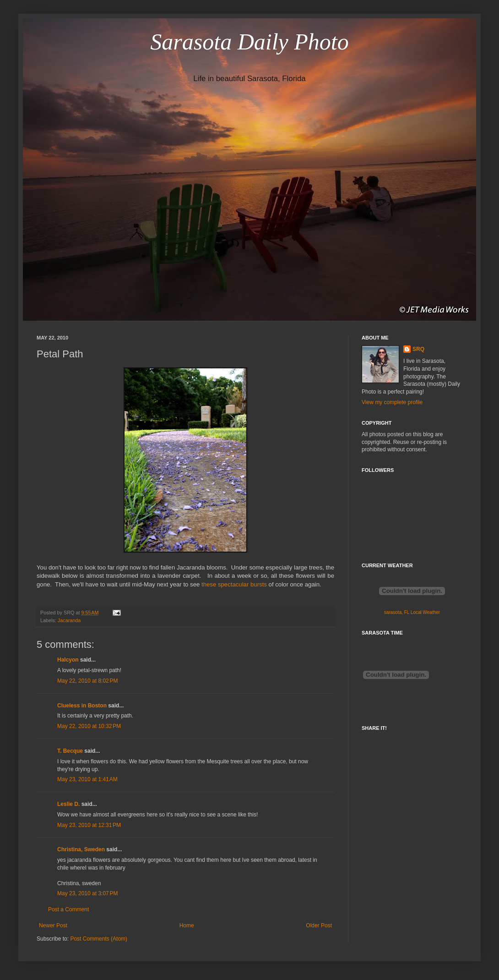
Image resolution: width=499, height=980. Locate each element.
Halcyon (68, 660)
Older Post (319, 925)
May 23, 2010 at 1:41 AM (87, 779)
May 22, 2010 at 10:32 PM (89, 726)
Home (187, 925)
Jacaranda (69, 620)
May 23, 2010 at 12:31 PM (89, 825)
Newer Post (53, 925)
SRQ (418, 349)
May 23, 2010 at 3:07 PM (87, 893)
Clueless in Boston (82, 706)
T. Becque (70, 751)
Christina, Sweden (81, 849)
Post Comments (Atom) (99, 939)
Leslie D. (68, 804)
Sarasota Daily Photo (249, 42)
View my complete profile (392, 402)
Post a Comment (68, 909)
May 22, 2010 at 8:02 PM (87, 681)
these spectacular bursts (234, 584)
